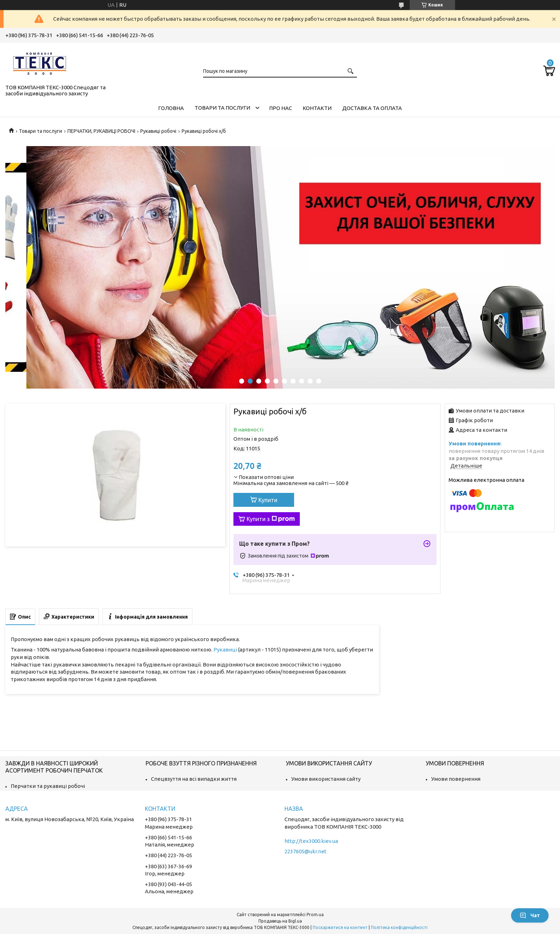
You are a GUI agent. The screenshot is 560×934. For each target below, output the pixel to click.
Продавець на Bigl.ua (280, 921)
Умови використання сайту (326, 779)
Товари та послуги (222, 108)
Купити (268, 500)
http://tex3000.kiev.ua (311, 841)
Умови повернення (456, 779)
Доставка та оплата (372, 108)
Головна (171, 108)
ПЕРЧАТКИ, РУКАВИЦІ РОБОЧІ (101, 131)
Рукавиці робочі (158, 131)
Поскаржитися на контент (340, 927)
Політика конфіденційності (399, 927)
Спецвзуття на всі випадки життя (194, 779)
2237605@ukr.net (306, 851)
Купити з (271, 519)
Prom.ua (315, 915)
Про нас (281, 108)
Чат (530, 915)
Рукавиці (225, 650)
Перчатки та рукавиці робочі (48, 786)
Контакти (317, 108)
